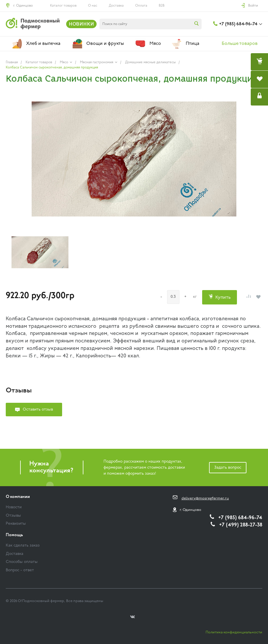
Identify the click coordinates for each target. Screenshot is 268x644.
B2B (162, 6)
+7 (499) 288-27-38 (241, 525)
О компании (18, 497)
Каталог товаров (63, 6)
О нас (93, 6)
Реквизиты (16, 524)
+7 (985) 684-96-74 (238, 24)
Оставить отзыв (38, 410)
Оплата (141, 6)
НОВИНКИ (81, 24)
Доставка (116, 6)
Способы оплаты (22, 562)
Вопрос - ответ (20, 570)
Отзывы (13, 516)
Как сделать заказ (23, 546)
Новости (14, 507)
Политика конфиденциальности (234, 632)
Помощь (14, 535)
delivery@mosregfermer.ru (205, 498)
